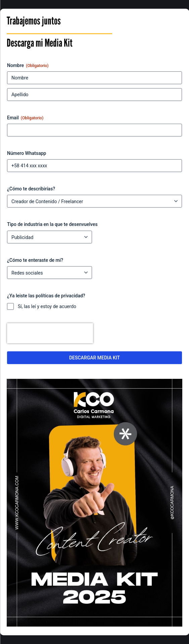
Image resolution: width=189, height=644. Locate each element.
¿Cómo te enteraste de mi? (35, 260)
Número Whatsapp (27, 153)
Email (25, 118)
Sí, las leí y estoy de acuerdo (47, 306)
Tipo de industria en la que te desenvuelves (52, 224)
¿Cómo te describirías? (31, 189)
